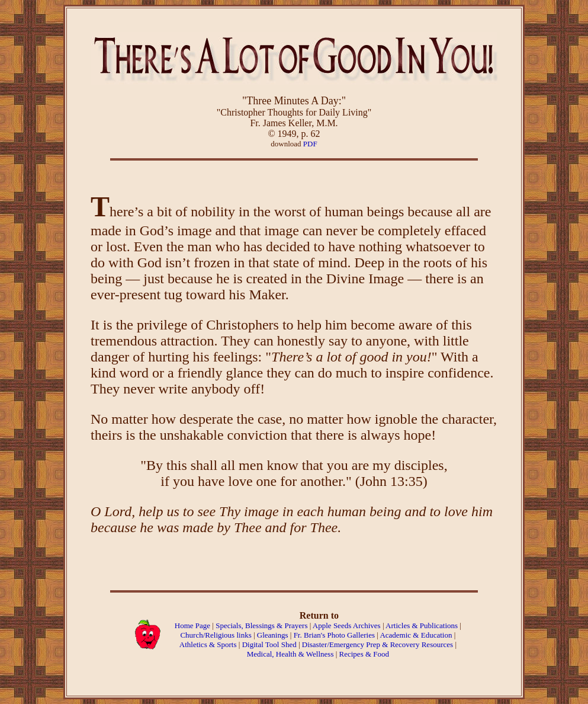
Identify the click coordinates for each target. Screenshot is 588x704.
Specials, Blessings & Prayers (261, 625)
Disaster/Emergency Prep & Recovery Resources (377, 644)
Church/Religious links (216, 635)
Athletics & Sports (208, 644)
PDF (310, 144)
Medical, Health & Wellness (290, 654)
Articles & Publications (422, 625)
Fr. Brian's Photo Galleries (334, 635)
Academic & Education (416, 635)
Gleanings (274, 635)
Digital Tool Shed (270, 644)
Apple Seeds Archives (347, 625)
